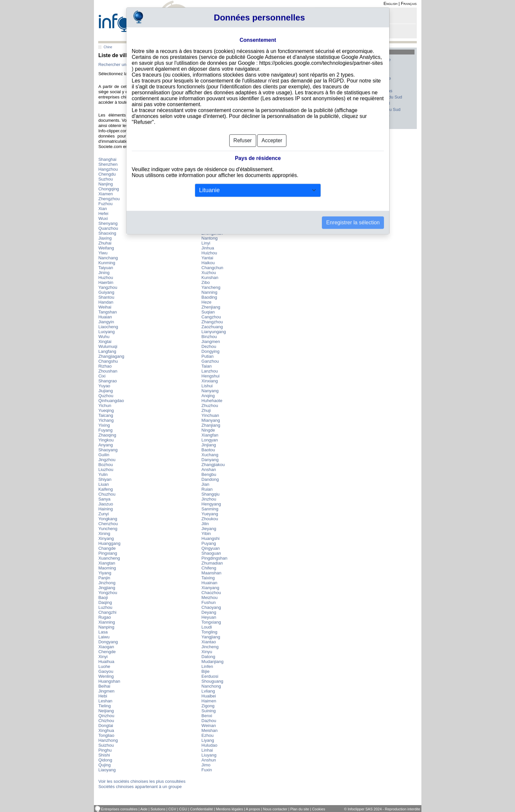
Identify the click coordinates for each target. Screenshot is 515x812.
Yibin (206, 534)
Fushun (208, 602)
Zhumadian (212, 563)
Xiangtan (107, 563)
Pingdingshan (214, 558)
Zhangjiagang (111, 356)
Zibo (205, 282)
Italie (375, 66)
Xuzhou (209, 273)
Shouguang (212, 681)
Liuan (103, 484)
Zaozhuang (212, 327)
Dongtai (106, 726)
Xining (104, 534)
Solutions (158, 809)
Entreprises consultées (119, 809)
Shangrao (107, 381)
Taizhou (209, 223)
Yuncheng (108, 529)
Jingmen (106, 691)
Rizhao (105, 366)
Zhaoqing (107, 435)
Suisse (334, 78)
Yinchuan (210, 415)
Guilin (104, 455)
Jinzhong (107, 583)
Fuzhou (105, 204)
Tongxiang (211, 622)
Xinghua (106, 730)
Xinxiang (210, 381)
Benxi (207, 716)
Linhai (207, 750)
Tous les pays (337, 122)
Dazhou (209, 721)
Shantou (106, 297)
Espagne (379, 78)
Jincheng (210, 647)
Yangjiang (211, 637)
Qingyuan (211, 548)
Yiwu (103, 253)
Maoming (107, 568)
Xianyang (210, 588)
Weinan (209, 726)
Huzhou (106, 278)
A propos (253, 809)
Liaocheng (108, 327)
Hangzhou (108, 169)
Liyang (208, 740)
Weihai (105, 307)
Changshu (108, 361)
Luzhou (105, 607)
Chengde (107, 652)
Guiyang (106, 292)
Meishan (209, 730)
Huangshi (210, 538)
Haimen (209, 701)
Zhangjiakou (213, 465)
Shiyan (105, 479)
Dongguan (211, 169)
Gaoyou (106, 671)
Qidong (105, 760)
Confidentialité (202, 809)
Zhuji (206, 410)
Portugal (379, 103)
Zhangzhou (212, 322)
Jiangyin (106, 322)
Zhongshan (212, 233)
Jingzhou (107, 460)
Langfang (107, 351)
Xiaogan (106, 647)
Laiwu (104, 637)
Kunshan (210, 278)
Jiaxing (105, 238)
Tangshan (107, 312)
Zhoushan (108, 371)
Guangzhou (212, 164)
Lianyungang (213, 332)
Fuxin (207, 770)
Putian (207, 356)
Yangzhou (108, 287)
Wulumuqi (108, 346)
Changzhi (107, 612)
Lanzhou (210, 371)
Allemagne (338, 60)
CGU (183, 809)
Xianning (107, 622)
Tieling (104, 706)
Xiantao (209, 642)
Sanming (210, 509)
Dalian (207, 209)
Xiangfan (210, 435)
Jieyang (209, 529)
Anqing (208, 396)
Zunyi (103, 514)
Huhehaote (212, 401)
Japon (334, 97)
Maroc (377, 85)
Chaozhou (211, 593)
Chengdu (107, 174)
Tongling (209, 632)
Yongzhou (108, 593)
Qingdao (209, 184)
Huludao (209, 745)
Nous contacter (275, 809)
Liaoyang (107, 770)
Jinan (206, 194)
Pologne (336, 109)
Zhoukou (210, 519)
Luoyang (106, 332)
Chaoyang (211, 607)
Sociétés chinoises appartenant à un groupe (140, 787)
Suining (208, 711)
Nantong (209, 238)
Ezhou (207, 735)
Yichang (106, 420)
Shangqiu (210, 494)
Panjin (104, 578)
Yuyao (104, 386)
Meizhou (209, 598)
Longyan (210, 440)
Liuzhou (106, 470)
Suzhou (105, 179)
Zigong (208, 706)
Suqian (208, 312)
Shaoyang (108, 450)
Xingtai (105, 342)
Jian (205, 484)
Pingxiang (108, 553)
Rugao (104, 617)
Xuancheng (109, 558)
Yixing (104, 425)
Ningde (208, 430)
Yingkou (106, 440)
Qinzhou (106, 716)
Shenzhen (108, 164)
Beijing (208, 159)
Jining (104, 273)
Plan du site (300, 809)
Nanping (106, 627)
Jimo (206, 765)
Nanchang (108, 258)
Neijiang (106, 711)
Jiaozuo (106, 504)
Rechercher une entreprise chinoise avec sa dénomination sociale (160, 64)
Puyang (209, 543)
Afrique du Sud (385, 97)
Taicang (106, 415)
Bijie (205, 671)
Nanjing (105, 184)
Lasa (103, 632)
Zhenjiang (211, 307)
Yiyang (105, 573)
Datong (208, 657)
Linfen (207, 666)
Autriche (379, 116)
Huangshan (109, 681)
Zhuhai (105, 243)
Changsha (211, 204)
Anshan (209, 470)
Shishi (104, 755)
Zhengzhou (109, 199)
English (391, 3)
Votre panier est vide (336, 33)
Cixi (102, 376)
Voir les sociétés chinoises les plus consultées (142, 781)
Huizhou (209, 253)
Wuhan (208, 189)
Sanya (104, 499)
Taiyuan (106, 268)
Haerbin (106, 282)
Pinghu (105, 750)
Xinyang (106, 538)
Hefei (103, 214)
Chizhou (106, 721)
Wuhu (104, 337)
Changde (107, 548)
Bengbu (209, 474)
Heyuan (209, 617)
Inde (332, 103)
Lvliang (208, 691)
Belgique (379, 60)
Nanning (209, 292)
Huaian (105, 317)
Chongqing (109, 189)
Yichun (105, 406)
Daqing (105, 602)
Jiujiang (105, 391)
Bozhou (105, 465)
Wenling (106, 676)
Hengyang (211, 504)
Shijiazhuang (213, 228)
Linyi (206, 243)
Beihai (104, 686)
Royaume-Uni (341, 85)
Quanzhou (108, 228)
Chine (108, 47)
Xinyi (103, 657)
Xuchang (210, 455)
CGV (172, 809)
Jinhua (208, 248)
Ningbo (208, 179)
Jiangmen (211, 342)
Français (409, 3)
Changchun (212, 268)
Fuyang (105, 430)
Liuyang (209, 755)
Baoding (209, 297)
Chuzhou (107, 494)
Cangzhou (211, 317)
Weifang (106, 248)
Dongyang (108, 642)
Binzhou (209, 337)
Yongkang (108, 519)
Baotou (208, 450)
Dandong (210, 479)
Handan (106, 302)
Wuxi (103, 218)
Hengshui (210, 376)
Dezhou (209, 346)
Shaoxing (107, 233)
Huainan (209, 583)
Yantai (207, 258)
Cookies (319, 809)
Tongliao (106, 735)
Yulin (103, 474)
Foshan (208, 199)
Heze (206, 302)
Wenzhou (210, 218)
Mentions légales (229, 809)
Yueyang (210, 514)
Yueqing (106, 410)
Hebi (103, 696)
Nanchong (211, 686)
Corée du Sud (384, 109)
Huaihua (106, 662)
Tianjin (208, 174)
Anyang (105, 445)
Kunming (107, 263)
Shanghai (107, 159)
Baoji (103, 598)
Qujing (104, 765)
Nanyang (210, 391)
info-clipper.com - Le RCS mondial (144, 21)
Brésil (333, 116)
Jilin (205, 524)
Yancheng (211, 287)
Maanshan (211, 573)
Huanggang (109, 543)
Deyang (209, 612)
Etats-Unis (338, 66)
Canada (335, 91)
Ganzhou (210, 361)
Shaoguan (211, 553)
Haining (105, 509)
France (334, 72)
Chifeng (209, 568)
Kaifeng (105, 489)
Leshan (105, 701)
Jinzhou (209, 499)
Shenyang (108, 223)
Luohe (104, 666)
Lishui (207, 386)
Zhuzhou (210, 406)
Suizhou (106, 745)
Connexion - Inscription (339, 17)
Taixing (208, 578)
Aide (144, 809)
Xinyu (207, 652)
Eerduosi (210, 676)
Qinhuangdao (111, 401)
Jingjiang (107, 588)
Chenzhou (108, 524)
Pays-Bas (380, 91)
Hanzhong (108, 740)
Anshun (209, 760)
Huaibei (209, 696)
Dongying (210, 351)
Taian (206, 366)
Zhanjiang (211, 425)
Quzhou (106, 396)
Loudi (207, 627)
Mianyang (211, 420)
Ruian (207, 489)
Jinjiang (209, 445)
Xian (102, 209)
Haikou (208, 263)
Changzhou (212, 214)
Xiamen (105, 194)
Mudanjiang (212, 662)
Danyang (210, 460)
